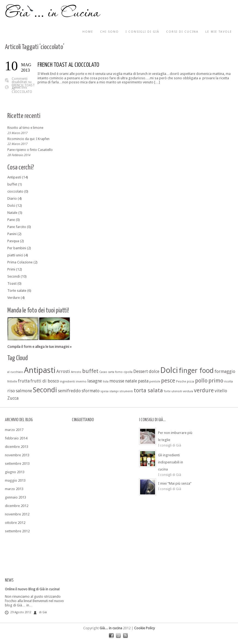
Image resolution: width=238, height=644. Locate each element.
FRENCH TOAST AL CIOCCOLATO (68, 65)
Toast (12, 283)
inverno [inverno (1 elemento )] (81, 382)
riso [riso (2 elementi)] (11, 391)
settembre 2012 (17, 531)
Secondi (14, 276)
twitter (118, 636)
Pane (11, 220)
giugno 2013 (15, 472)
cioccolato (15, 191)
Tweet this (19, 87)
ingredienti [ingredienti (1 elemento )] (67, 382)
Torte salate (17, 291)
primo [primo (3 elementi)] (216, 381)
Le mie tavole (219, 32)
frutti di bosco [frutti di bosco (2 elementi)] (45, 381)
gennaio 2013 (16, 497)
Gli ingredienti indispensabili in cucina (171, 462)
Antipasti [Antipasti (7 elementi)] (40, 370)
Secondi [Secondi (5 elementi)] (45, 390)
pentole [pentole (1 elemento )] (155, 382)
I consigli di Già (143, 32)
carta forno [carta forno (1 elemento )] (115, 372)
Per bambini (17, 248)
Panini (12, 234)
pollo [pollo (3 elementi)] (201, 381)
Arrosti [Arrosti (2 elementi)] (63, 371)
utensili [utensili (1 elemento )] (177, 391)
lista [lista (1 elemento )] (106, 382)
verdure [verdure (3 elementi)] (204, 390)
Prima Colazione (20, 262)
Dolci (11, 206)
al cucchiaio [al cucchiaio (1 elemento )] (15, 372)
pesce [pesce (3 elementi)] (168, 381)
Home (88, 32)
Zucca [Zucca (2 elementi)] (13, 398)
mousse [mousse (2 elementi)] (117, 381)
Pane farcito (17, 227)
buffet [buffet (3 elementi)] (90, 371)
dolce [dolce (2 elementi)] (154, 371)
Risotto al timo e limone (25, 128)
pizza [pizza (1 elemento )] (191, 382)
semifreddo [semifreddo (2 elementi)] (69, 391)
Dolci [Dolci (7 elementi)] (169, 370)
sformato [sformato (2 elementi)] (91, 391)
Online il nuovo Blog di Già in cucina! (32, 589)
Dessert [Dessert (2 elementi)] (141, 371)
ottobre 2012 (15, 523)
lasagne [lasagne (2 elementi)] (95, 381)
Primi (11, 269)
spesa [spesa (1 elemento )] (104, 391)
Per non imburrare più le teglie (175, 436)
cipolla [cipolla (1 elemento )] (128, 372)
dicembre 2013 (17, 447)
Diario (12, 198)
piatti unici (15, 255)
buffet (12, 184)
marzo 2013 (14, 489)
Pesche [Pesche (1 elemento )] (181, 382)
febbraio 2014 (16, 438)
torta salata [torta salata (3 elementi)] (148, 390)
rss (125, 636)
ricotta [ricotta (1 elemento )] (228, 382)
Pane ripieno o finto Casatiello (30, 150)
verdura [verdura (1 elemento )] (188, 391)
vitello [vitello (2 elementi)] (221, 391)
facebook (111, 636)
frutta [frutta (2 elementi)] (24, 381)
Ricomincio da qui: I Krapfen (28, 139)
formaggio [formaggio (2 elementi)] (225, 371)
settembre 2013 (17, 464)
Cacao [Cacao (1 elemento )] (103, 372)
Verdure (14, 298)
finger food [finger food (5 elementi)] (196, 370)
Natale (12, 213)
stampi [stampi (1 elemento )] (114, 391)
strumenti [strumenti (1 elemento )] (126, 391)
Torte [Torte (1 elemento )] (167, 391)
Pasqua (13, 241)
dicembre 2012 (17, 506)
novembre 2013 (17, 455)
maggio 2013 (15, 480)
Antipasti (14, 177)
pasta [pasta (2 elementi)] (143, 381)
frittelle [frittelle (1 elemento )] (12, 382)
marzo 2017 (14, 430)
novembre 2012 (17, 514)
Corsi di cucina (182, 32)
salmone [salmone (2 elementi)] (24, 391)
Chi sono (109, 32)
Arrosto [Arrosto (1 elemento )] (76, 372)
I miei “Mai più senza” (175, 483)
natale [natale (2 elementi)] (131, 381)
